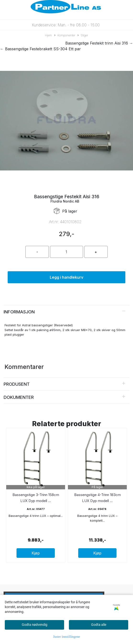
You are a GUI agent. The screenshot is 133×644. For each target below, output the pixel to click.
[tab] (66, 312)
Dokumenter (19, 397)
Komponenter (65, 36)
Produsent (17, 384)
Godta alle (99, 625)
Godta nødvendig (35, 625)
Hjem (48, 35)
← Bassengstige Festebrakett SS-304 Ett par (40, 49)
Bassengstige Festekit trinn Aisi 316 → (99, 43)
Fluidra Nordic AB (65, 201)
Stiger (83, 36)
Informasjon (19, 312)
